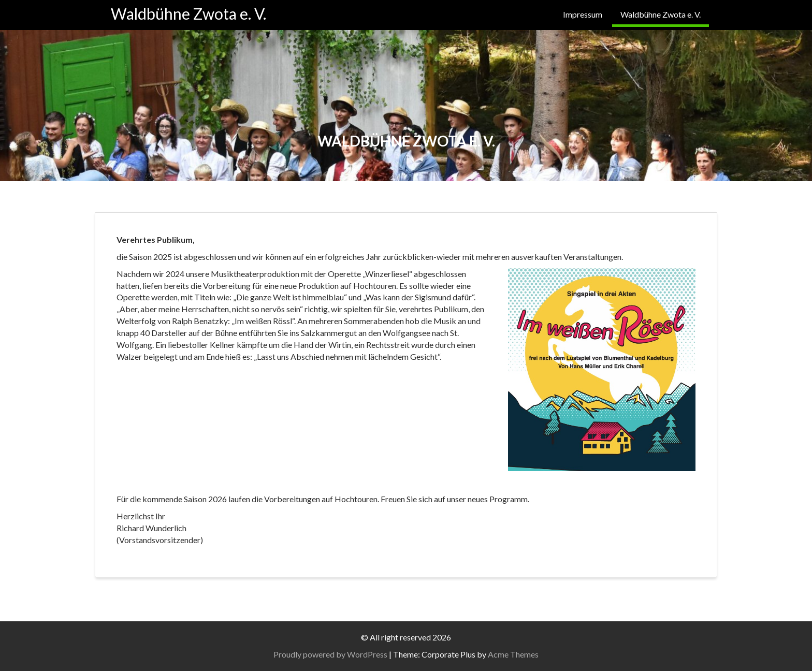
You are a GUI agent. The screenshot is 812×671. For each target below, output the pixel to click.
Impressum (583, 14)
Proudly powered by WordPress (330, 654)
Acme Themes (513, 654)
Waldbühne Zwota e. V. (189, 13)
